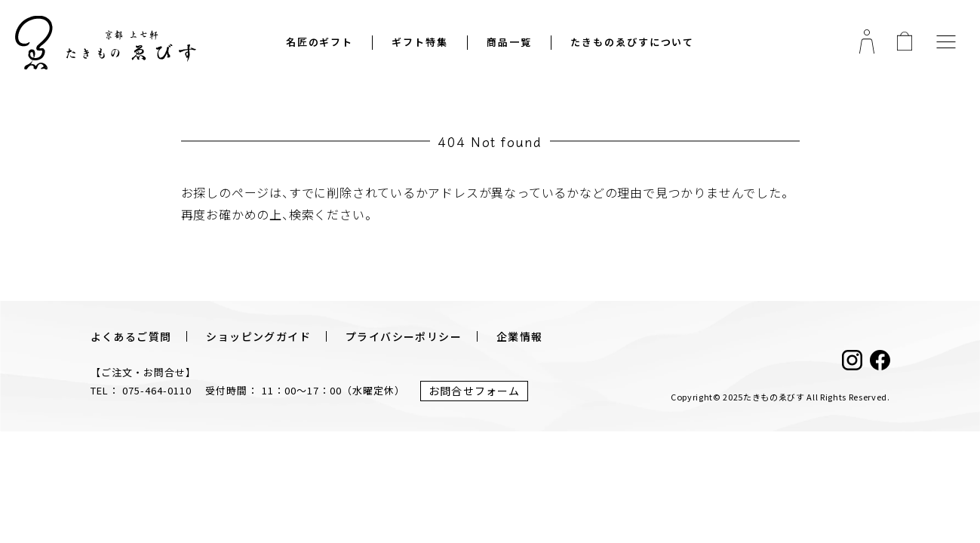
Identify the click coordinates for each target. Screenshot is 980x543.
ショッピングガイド (258, 336)
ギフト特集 (420, 42)
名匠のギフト (320, 42)
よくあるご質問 (131, 336)
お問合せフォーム (474, 391)
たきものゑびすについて (632, 42)
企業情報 (520, 336)
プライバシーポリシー (404, 336)
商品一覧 (509, 42)
